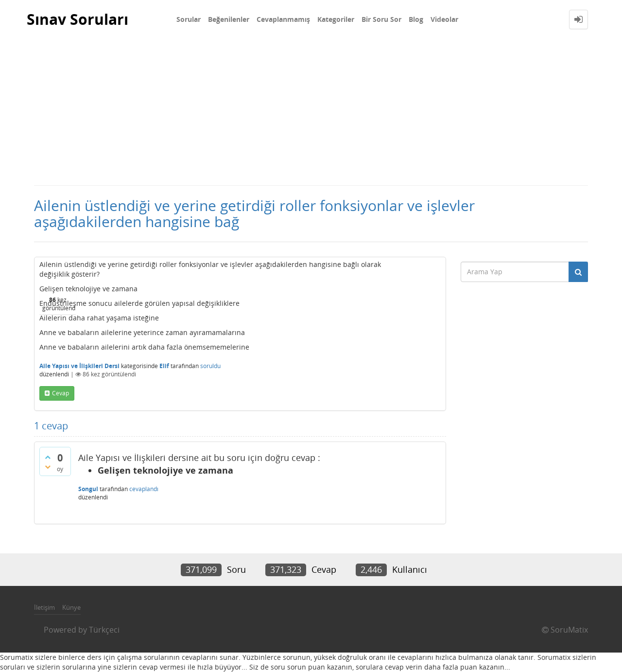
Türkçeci (104, 630)
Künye (71, 607)
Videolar (444, 19)
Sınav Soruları (78, 19)
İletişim (44, 607)
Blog (416, 19)
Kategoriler (336, 19)
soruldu (210, 366)
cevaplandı (144, 489)
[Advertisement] (311, 112)
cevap (60, 393)
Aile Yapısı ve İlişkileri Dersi (79, 366)
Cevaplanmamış (283, 19)
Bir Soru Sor (381, 19)
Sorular (189, 19)
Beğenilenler (229, 19)
